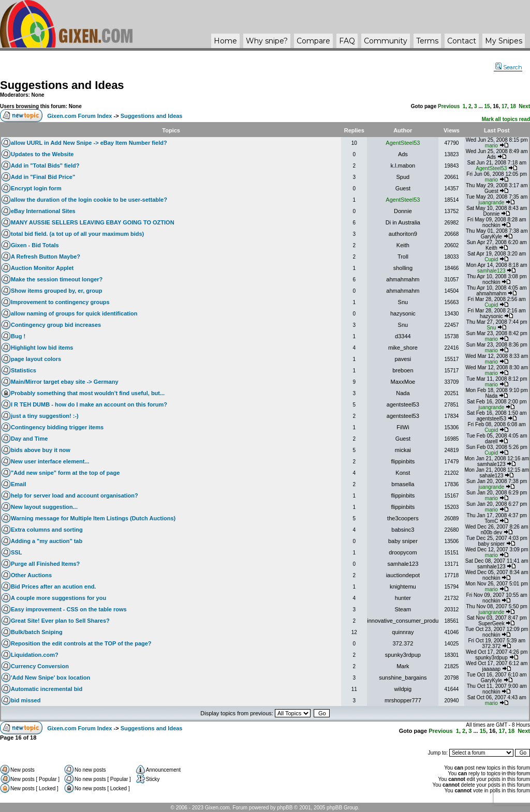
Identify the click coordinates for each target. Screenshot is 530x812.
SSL (16, 552)
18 (513, 106)
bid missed (26, 700)
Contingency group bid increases (56, 325)
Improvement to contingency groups (60, 302)
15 (487, 106)
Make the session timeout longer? (57, 279)
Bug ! (18, 336)
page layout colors (36, 359)
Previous (449, 106)
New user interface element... (50, 461)
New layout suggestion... (44, 507)
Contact (462, 41)
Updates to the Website (42, 154)
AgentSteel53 (403, 143)
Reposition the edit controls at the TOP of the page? (81, 643)
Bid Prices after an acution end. (53, 587)
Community (386, 41)
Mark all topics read (506, 119)
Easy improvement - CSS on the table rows (69, 609)
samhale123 (491, 271)
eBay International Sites (43, 211)
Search (509, 67)
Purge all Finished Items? (45, 564)
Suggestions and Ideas (62, 85)
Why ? (267, 41)
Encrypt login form (36, 188)
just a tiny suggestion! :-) (45, 416)
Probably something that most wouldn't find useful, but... (88, 393)
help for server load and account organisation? (75, 495)
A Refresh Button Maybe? (46, 257)
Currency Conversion (40, 666)
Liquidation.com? (35, 655)
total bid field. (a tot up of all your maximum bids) (77, 234)
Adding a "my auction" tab (47, 541)
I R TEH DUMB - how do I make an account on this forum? (89, 404)
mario (491, 146)
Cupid (491, 259)
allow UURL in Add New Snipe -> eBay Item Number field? (89, 143)
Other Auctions (31, 575)
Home (225, 41)
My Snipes (504, 41)
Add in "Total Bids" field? (45, 166)
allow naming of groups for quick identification (74, 313)
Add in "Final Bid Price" (43, 177)
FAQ (347, 41)
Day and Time (29, 439)
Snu (491, 328)
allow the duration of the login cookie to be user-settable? (89, 200)
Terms (427, 41)
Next (524, 106)
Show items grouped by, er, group (56, 291)
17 (504, 106)
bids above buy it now (41, 450)
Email (18, 484)
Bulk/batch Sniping (37, 632)
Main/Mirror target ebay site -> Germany (65, 382)
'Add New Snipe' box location (50, 678)
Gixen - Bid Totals (35, 245)
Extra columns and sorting (47, 530)
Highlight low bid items (42, 348)
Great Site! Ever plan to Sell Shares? (60, 621)
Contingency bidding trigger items (57, 427)
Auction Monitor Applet (42, 268)
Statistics (24, 370)
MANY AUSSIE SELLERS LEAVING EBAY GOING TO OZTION (93, 222)
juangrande (491, 202)
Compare (313, 41)
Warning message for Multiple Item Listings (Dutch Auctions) (93, 518)
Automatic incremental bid (47, 689)
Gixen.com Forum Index (79, 116)
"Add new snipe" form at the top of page (65, 473)
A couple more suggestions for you (58, 598)
